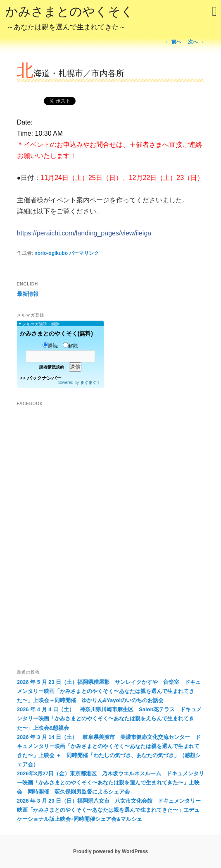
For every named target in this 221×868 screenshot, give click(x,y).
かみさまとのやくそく (69, 19)
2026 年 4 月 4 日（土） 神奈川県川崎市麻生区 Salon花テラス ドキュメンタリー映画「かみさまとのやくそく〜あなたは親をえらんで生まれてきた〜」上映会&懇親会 (109, 718)
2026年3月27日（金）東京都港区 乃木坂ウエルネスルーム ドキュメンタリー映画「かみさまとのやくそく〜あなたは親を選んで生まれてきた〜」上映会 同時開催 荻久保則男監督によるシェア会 (111, 783)
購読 (50, 346)
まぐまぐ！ (90, 382)
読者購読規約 (52, 367)
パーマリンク (84, 253)
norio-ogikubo (51, 253)
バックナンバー (44, 378)
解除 (70, 346)
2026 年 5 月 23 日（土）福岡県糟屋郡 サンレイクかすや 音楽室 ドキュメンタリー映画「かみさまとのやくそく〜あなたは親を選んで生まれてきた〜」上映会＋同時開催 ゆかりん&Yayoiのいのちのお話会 (109, 691)
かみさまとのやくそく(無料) (56, 333)
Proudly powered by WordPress (110, 851)
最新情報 (28, 294)
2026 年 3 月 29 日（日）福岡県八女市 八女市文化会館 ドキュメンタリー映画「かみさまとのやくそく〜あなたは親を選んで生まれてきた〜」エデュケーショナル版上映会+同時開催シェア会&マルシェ (109, 810)
